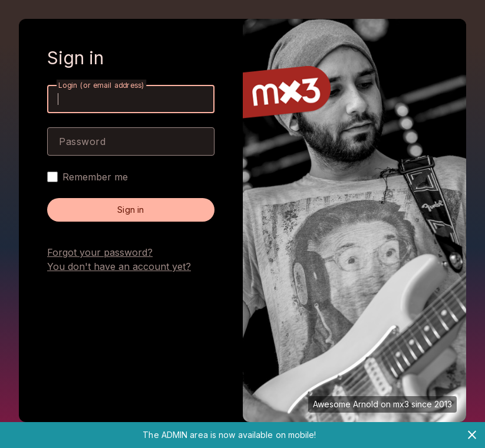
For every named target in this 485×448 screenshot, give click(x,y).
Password (82, 141)
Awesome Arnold (346, 404)
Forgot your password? (100, 252)
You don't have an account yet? (119, 266)
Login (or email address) (101, 85)
